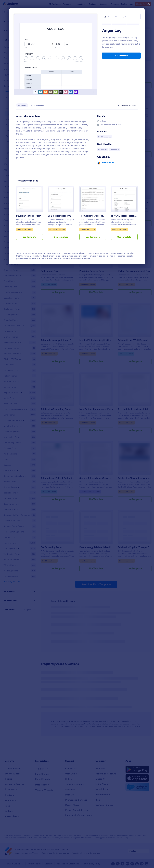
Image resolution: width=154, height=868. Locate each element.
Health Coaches (105, 137)
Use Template (121, 56)
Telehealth (115, 149)
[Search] (105, 17)
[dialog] (77, 434)
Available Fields (38, 105)
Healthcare (103, 149)
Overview (22, 105)
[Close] (149, 4)
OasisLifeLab (108, 163)
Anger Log (112, 30)
